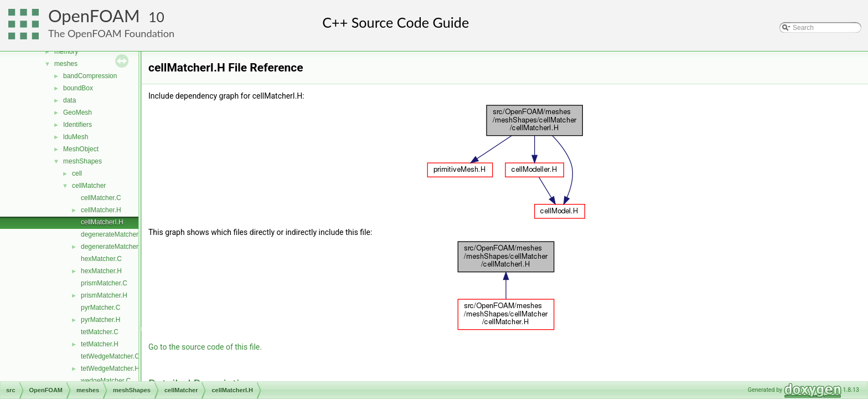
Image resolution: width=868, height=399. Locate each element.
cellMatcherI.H (102, 222)
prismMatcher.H (104, 295)
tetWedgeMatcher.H (110, 369)
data (69, 100)
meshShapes (82, 161)
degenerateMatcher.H (113, 247)
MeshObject (81, 149)
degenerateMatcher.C (113, 234)
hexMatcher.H (101, 271)
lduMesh (76, 137)
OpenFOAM (94, 16)
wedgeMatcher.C (106, 381)
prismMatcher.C (104, 283)
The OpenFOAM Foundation (111, 33)
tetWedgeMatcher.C (110, 356)
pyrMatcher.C (100, 308)
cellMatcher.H (101, 210)
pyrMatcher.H (100, 320)
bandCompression (90, 76)
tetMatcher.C (100, 332)
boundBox (78, 88)
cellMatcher (89, 186)
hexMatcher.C (101, 259)
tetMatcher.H (100, 344)
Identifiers (77, 125)
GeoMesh (77, 112)
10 (156, 17)
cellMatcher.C (101, 198)
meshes (66, 64)
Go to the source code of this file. (205, 347)
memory (66, 52)
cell (77, 173)
